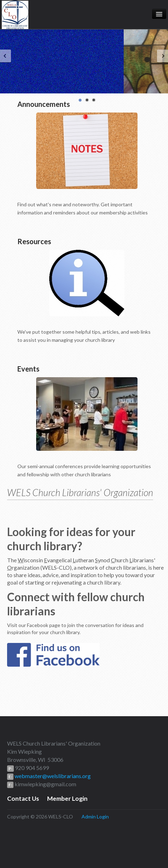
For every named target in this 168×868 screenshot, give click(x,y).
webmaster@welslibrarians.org (52, 776)
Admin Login (95, 817)
